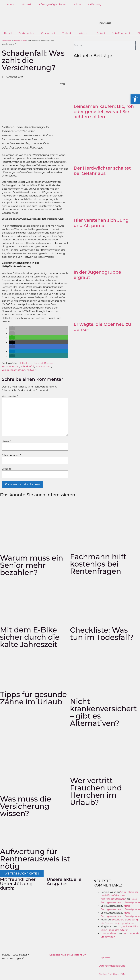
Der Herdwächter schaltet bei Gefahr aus (102, 171)
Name (6, 441)
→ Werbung (95, 4)
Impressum (106, 957)
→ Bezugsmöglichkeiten (52, 4)
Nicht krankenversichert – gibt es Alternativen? (103, 712)
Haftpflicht (25, 363)
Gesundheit (48, 33)
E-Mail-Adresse (11, 455)
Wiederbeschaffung (14, 370)
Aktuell (8, 33)
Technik (67, 33)
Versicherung (43, 366)
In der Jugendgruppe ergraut (97, 275)
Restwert (49, 363)
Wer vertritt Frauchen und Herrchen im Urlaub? (96, 791)
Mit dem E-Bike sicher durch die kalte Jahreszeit (30, 637)
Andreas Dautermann (113, 899)
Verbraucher (27, 33)
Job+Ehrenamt (121, 33)
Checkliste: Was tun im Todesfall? (102, 634)
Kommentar (10, 396)
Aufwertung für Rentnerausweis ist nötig (35, 859)
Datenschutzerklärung (112, 966)
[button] (12, 329)
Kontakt (26, 4)
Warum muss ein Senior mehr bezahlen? (32, 565)
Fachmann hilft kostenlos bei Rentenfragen (98, 564)
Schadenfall (27, 366)
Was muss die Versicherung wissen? (26, 806)
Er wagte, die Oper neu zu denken (102, 327)
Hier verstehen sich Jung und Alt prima (101, 223)
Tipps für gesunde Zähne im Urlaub (33, 698)
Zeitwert (31, 370)
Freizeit (101, 33)
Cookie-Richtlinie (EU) (112, 974)
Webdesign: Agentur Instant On (67, 955)
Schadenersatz (11, 366)
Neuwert (38, 363)
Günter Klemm (109, 933)
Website (7, 469)
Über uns (9, 4)
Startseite (7, 41)
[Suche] (136, 45)
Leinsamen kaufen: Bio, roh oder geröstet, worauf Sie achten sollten (104, 112)
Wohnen (84, 33)
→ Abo (77, 4)
